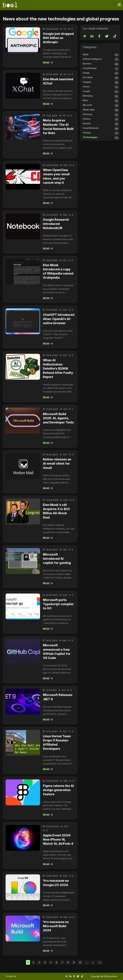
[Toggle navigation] (119, 5)
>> (100, 962)
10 (80, 962)
